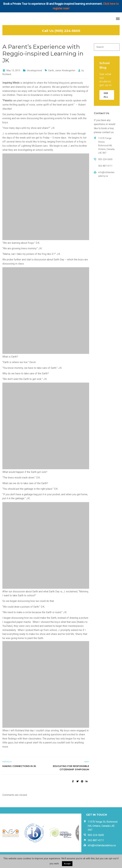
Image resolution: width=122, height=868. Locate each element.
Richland (7, 74)
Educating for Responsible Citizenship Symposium (71, 768)
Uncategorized (34, 70)
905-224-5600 (96, 835)
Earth (51, 70)
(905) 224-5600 (67, 31)
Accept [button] (67, 864)
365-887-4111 (96, 840)
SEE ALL (106, 95)
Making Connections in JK (19, 766)
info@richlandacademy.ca (102, 845)
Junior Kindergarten (65, 70)
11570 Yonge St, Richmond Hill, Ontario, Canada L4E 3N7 (103, 826)
